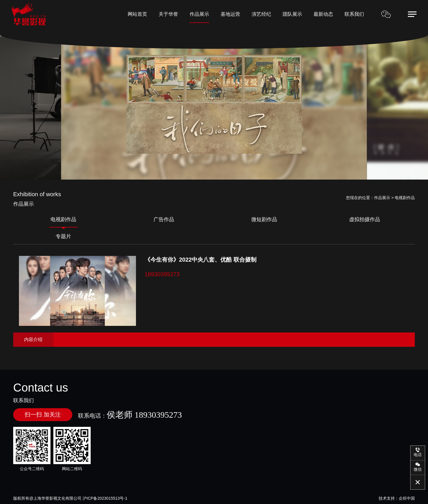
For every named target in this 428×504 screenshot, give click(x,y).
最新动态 (323, 14)
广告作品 (164, 219)
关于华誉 (168, 14)
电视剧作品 (63, 219)
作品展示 (199, 14)
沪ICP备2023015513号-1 (105, 498)
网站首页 (137, 14)
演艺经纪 (261, 14)
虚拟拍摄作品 (365, 219)
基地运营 (230, 14)
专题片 (63, 236)
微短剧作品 (264, 219)
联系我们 (354, 14)
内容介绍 (33, 339)
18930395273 (162, 274)
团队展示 (292, 14)
